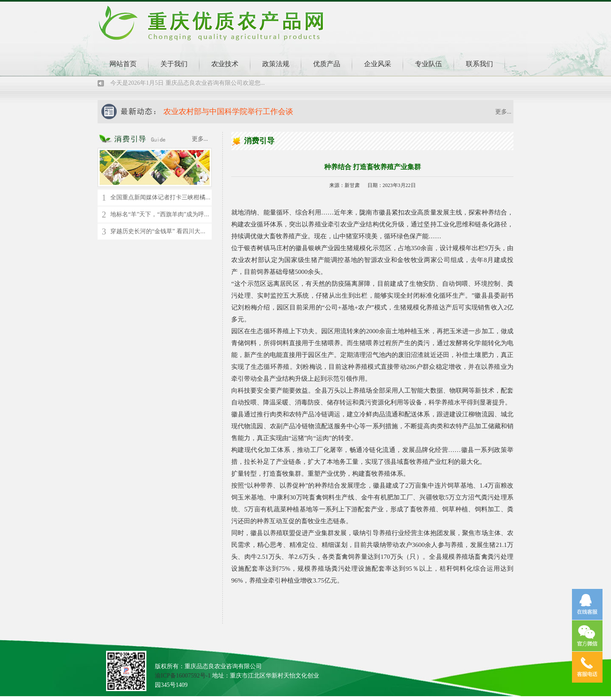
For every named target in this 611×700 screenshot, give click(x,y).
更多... (503, 112)
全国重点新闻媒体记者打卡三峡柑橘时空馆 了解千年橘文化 (188, 197)
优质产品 (327, 64)
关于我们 (174, 64)
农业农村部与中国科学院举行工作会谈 (228, 112)
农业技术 (225, 64)
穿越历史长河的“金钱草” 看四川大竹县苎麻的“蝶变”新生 (185, 231)
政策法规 (276, 64)
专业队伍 (429, 64)
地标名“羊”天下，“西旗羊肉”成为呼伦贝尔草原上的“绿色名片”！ (195, 214)
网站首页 (123, 64)
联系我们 (479, 64)
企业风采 (378, 64)
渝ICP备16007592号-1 (183, 676)
